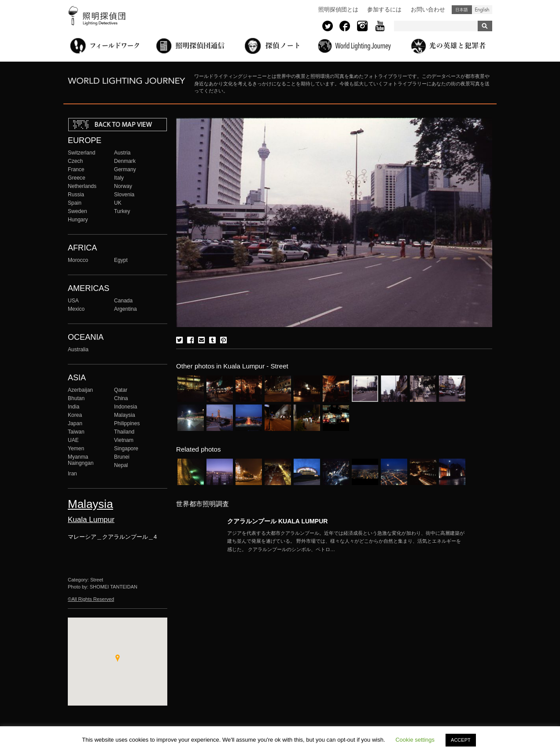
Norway (123, 186)
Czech (75, 161)
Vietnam (124, 440)
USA (73, 301)
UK (118, 203)
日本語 (462, 10)
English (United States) (482, 10)
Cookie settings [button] (415, 740)
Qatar (121, 390)
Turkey (122, 211)
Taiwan (76, 432)
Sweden (77, 211)
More (346, 541)
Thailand (124, 432)
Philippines (127, 423)
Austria (122, 153)
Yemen (76, 449)
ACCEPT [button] (461, 740)
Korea (75, 415)
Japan (75, 423)
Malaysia (125, 415)
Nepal (121, 465)
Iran (72, 474)
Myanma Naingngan (81, 460)
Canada (123, 301)
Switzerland (81, 153)
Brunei (122, 457)
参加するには (384, 9)
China (121, 398)
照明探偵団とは (338, 9)
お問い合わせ (428, 9)
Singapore (126, 449)
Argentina (125, 309)
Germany (125, 169)
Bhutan (76, 398)
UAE (73, 440)
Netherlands (82, 186)
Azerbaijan (80, 390)
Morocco (78, 260)
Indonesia (125, 407)
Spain (75, 203)
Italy (119, 178)
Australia (78, 349)
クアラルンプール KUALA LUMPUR (277, 521)
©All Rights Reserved (91, 599)
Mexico (76, 309)
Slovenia (124, 195)
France (76, 169)
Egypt (121, 260)
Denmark (125, 161)
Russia (76, 195)
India (74, 407)
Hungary (78, 220)
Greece (77, 178)
